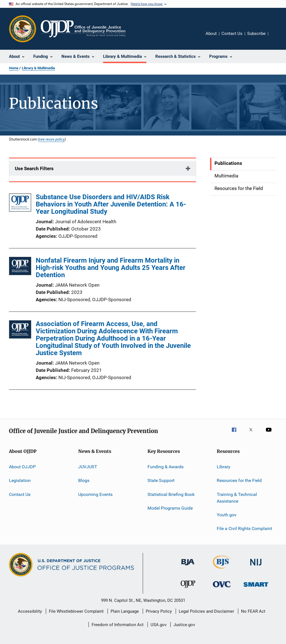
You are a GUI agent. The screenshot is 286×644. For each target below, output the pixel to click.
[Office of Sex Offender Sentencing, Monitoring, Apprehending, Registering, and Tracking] (256, 588)
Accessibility (30, 611)
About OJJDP (22, 467)
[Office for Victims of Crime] (222, 588)
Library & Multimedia (38, 68)
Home (14, 68)
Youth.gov (227, 515)
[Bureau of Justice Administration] (188, 566)
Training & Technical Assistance (237, 498)
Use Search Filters (34, 168)
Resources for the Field (239, 480)
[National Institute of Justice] (256, 566)
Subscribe (256, 34)
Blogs (84, 480)
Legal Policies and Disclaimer (206, 611)
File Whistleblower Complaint (76, 611)
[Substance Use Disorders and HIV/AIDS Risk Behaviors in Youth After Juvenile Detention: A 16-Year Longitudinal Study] (20, 204)
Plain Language (125, 611)
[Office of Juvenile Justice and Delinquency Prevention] (188, 589)
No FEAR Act (253, 611)
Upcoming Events (95, 494)
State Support (161, 480)
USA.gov (159, 625)
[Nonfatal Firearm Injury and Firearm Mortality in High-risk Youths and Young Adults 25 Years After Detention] (20, 267)
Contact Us (232, 34)
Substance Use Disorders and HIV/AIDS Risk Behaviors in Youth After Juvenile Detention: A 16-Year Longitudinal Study (111, 204)
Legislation (20, 480)
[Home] (83, 29)
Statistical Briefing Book (171, 494)
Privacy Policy (159, 611)
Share (277, 37)
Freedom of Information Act (118, 625)
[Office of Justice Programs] (23, 29)
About (211, 34)
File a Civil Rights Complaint (244, 528)
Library (224, 467)
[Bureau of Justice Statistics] (222, 570)
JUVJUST (88, 467)
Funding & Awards (165, 467)
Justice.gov (184, 625)
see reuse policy (52, 139)
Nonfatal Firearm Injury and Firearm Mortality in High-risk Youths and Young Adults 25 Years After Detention (111, 268)
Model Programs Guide (170, 508)
